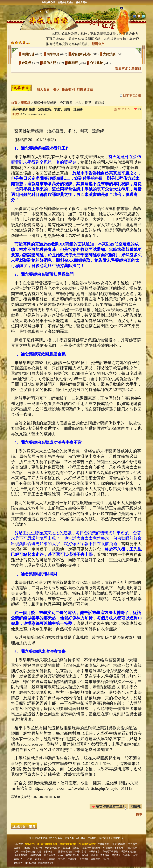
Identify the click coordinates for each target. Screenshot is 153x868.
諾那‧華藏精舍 (65, 852)
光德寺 (126, 855)
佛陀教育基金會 (46, 863)
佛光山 (27, 848)
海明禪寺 (96, 859)
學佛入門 (50, 63)
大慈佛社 (84, 859)
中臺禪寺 (38, 848)
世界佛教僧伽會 (129, 852)
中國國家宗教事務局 (113, 848)
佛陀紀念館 (30, 863)
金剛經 (27, 63)
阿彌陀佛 (28, 54)
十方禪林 (51, 859)
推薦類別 (68, 90)
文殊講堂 (72, 859)
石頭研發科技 (117, 838)
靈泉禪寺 (87, 848)
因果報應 (53, 54)
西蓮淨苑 (39, 859)
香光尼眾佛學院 (110, 852)
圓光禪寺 (96, 848)
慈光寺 (62, 859)
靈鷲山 (76, 848)
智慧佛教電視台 (65, 2)
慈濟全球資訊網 (53, 848)
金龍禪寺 (18, 863)
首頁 (14, 103)
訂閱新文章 (85, 90)
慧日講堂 (116, 855)
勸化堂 (95, 855)
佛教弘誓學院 (21, 855)
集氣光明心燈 (48, 2)
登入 (56, 90)
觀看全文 (98, 44)
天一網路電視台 (49, 844)
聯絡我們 (92, 838)
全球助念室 (103, 844)
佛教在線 (48, 852)
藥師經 (74, 63)
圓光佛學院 (50, 855)
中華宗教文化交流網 (31, 852)
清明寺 (106, 859)
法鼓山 (67, 848)
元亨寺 (29, 859)
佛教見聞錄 (81, 2)
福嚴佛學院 (36, 855)
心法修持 (97, 63)
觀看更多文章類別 (128, 69)
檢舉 (139, 814)
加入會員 (43, 90)
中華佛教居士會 (37, 838)
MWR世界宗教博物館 (69, 855)
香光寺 (85, 855)
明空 (16, 115)
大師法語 (110, 54)
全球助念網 (80, 852)
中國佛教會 (94, 852)
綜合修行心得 (82, 54)
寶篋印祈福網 (119, 844)
